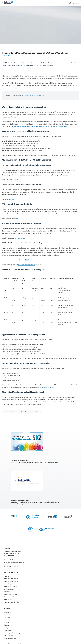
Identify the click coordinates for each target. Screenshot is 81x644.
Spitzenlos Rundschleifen (12, 597)
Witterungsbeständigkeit (22, 126)
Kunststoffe (8, 576)
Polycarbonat (21, 238)
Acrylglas (7, 592)
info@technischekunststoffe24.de (14, 562)
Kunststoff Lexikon (10, 620)
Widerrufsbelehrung (10, 638)
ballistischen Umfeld (48, 387)
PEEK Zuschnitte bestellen (27, 265)
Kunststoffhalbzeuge (10, 586)
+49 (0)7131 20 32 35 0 (11, 560)
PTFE (14, 199)
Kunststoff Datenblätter (11, 579)
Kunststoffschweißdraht (11, 602)
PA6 (17, 219)
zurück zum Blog (6, 55)
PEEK (27, 260)
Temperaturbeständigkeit (59, 126)
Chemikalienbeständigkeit (39, 126)
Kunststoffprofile (9, 584)
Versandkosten (9, 636)
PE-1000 (16, 180)
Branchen (7, 615)
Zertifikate (7, 617)
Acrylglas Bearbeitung (11, 594)
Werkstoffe (7, 612)
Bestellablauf (8, 630)
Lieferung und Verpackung (12, 633)
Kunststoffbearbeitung (11, 581)
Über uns (7, 625)
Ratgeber (7, 623)
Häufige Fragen (9, 628)
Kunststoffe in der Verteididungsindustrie (33, 95)
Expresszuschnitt (9, 589)
